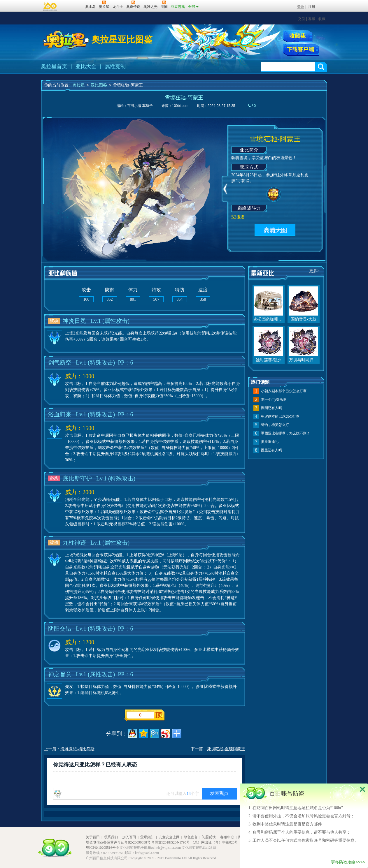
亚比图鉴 (99, 85)
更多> (314, 271)
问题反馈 (209, 837)
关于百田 (93, 837)
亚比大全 (86, 66)
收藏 (322, 19)
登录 (301, 7)
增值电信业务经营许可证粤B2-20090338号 (118, 842)
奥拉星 (79, 85)
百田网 (72, 6)
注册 (312, 7)
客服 (312, 19)
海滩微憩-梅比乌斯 (77, 749)
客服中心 (227, 837)
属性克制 (115, 66)
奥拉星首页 (54, 66)
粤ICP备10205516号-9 (102, 848)
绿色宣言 (191, 837)
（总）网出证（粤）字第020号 (214, 842)
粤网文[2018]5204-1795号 (171, 842)
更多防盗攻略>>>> (348, 862)
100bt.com (180, 106)
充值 (302, 19)
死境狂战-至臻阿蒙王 (226, 749)
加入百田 (129, 837)
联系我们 (111, 837)
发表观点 (219, 793)
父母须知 (147, 837)
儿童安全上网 (169, 837)
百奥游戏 (50, 6)
